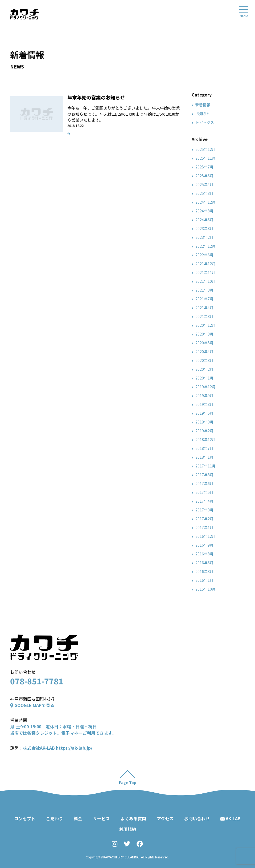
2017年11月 (205, 466)
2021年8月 (204, 290)
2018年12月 (205, 439)
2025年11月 (205, 158)
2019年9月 (204, 395)
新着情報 (203, 105)
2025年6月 (204, 176)
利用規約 (127, 829)
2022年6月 (204, 255)
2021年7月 (204, 299)
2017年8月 (204, 475)
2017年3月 (204, 510)
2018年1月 (204, 457)
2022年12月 (205, 246)
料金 (78, 818)
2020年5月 (204, 343)
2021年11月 (205, 272)
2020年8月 (204, 334)
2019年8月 (204, 404)
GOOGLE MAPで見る (32, 705)
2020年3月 (204, 360)
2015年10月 (205, 589)
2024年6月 (204, 220)
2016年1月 (204, 580)
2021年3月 (204, 316)
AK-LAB (231, 818)
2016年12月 (205, 536)
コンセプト (25, 818)
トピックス (205, 122)
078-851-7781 (37, 681)
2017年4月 (204, 501)
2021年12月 (205, 264)
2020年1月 (204, 378)
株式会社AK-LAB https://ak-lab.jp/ (58, 748)
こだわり (55, 818)
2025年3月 (204, 193)
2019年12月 (205, 387)
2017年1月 (204, 527)
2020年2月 (204, 369)
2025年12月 (205, 149)
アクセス (165, 818)
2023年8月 (204, 228)
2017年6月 (204, 483)
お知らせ (203, 114)
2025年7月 (204, 167)
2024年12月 (205, 202)
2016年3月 (204, 571)
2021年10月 (205, 281)
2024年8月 (204, 211)
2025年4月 (204, 184)
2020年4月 (204, 352)
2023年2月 (204, 237)
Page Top (128, 782)
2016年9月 (204, 545)
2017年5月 (204, 492)
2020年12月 (205, 325)
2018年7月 (204, 448)
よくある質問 (133, 818)
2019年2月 (204, 431)
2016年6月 (204, 563)
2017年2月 (204, 519)
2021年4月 (204, 308)
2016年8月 (204, 554)
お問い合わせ (197, 818)
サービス (101, 818)
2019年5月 (204, 413)
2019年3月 (204, 422)
